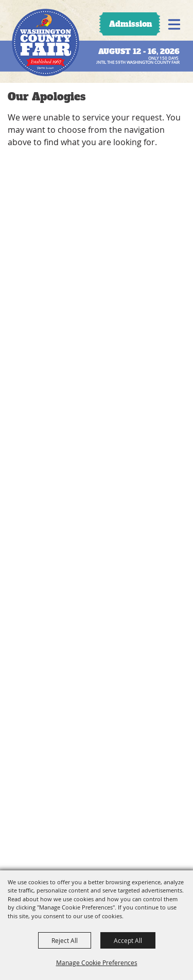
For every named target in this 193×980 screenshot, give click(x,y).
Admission (130, 24)
